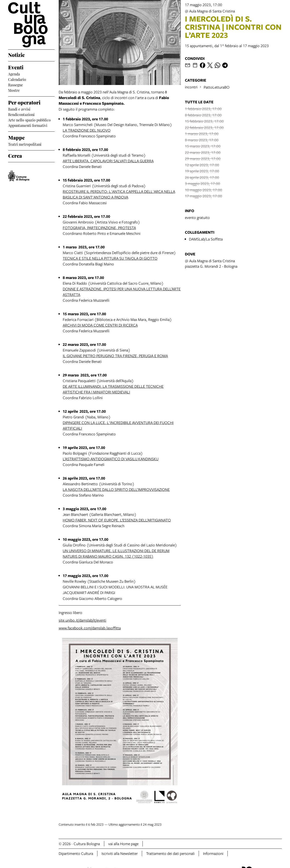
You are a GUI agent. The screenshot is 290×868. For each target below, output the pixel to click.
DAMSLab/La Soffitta (206, 239)
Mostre (14, 90)
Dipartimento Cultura (76, 853)
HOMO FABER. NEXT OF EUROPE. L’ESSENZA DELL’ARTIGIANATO (117, 520)
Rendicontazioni (21, 114)
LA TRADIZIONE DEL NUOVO (87, 130)
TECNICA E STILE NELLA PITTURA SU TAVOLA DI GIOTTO (110, 258)
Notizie (16, 54)
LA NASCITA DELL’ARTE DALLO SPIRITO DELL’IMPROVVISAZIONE (116, 489)
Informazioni (213, 853)
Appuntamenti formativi (28, 125)
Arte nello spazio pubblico (29, 120)
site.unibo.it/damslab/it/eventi (82, 620)
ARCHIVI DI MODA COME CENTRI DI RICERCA (100, 325)
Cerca (15, 155)
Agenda (14, 74)
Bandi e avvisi (19, 109)
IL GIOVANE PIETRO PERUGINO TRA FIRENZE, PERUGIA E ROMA (115, 356)
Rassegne (16, 85)
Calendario (17, 79)
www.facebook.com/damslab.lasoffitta (90, 628)
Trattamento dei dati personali (170, 853)
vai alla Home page (123, 844)
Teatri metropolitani (25, 144)
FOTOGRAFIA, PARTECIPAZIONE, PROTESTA (99, 228)
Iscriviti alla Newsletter (120, 853)
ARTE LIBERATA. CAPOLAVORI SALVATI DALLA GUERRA (108, 161)
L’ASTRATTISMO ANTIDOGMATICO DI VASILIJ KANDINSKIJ (111, 459)
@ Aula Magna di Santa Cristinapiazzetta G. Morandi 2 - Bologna (211, 263)
